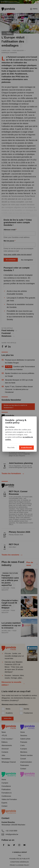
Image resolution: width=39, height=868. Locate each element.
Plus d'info (11, 447)
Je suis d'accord (26, 447)
